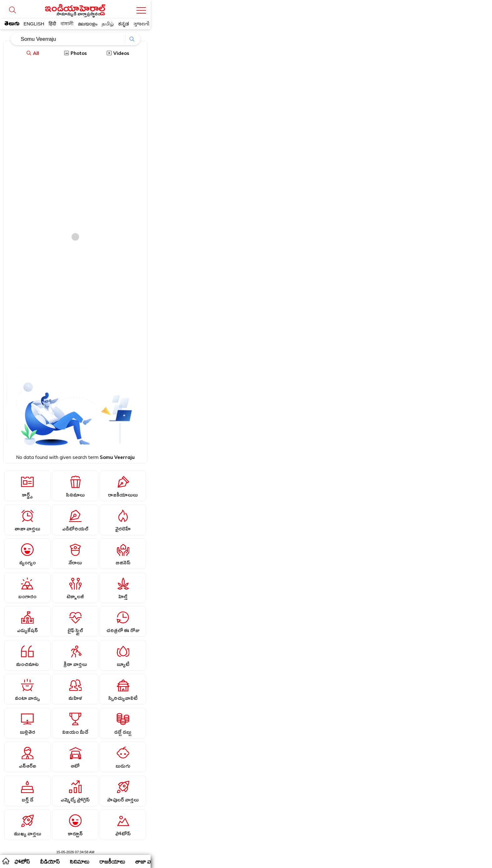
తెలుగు (12, 25)
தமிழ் (108, 24)
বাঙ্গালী (67, 24)
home (5, 861)
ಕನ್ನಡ (124, 24)
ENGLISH (34, 24)
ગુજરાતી (141, 24)
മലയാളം (88, 24)
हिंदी (52, 24)
